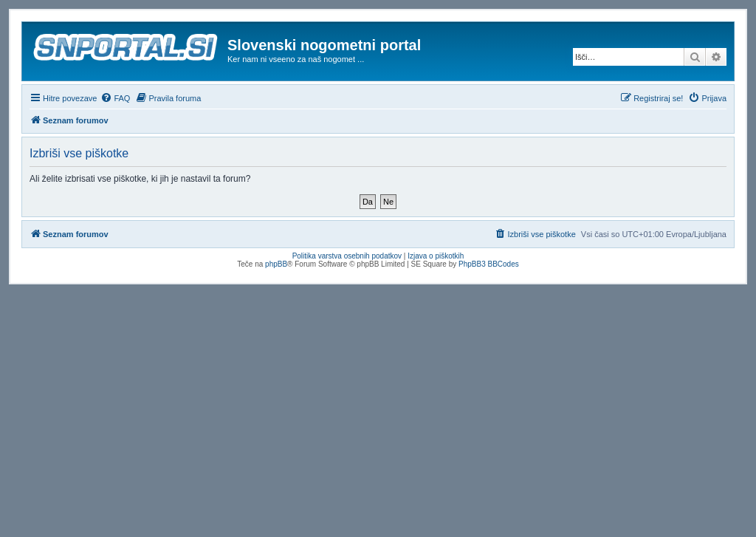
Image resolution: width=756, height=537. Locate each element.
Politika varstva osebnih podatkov (347, 256)
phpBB (276, 264)
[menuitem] (115, 98)
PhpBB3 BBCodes (489, 264)
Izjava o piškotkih (436, 256)
